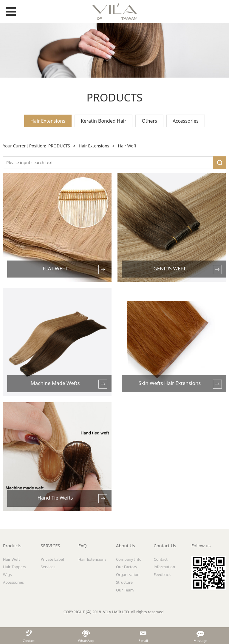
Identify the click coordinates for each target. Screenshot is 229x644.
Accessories (186, 121)
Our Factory (127, 567)
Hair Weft (11, 559)
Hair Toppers (14, 567)
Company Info (129, 559)
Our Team (125, 590)
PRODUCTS (59, 146)
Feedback (162, 574)
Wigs (7, 574)
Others (149, 121)
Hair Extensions (48, 121)
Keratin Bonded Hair (104, 121)
